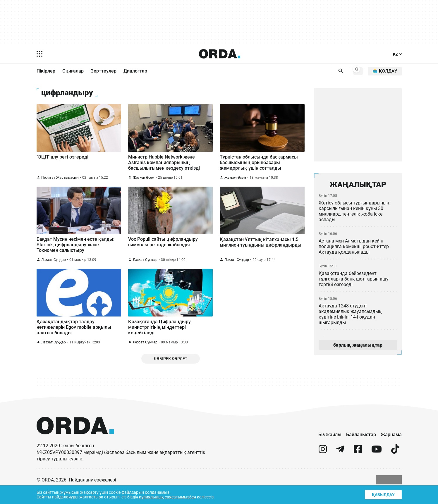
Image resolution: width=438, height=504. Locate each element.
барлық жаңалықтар (358, 347)
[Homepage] (219, 54)
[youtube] (377, 465)
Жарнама (391, 448)
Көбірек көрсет (170, 371)
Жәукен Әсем (144, 182)
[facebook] (358, 465)
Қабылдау (383, 494)
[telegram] (340, 465)
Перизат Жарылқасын (60, 182)
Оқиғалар (73, 71)
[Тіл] (397, 54)
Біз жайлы (330, 448)
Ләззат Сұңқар (54, 268)
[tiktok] (395, 465)
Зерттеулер (103, 71)
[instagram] (323, 465)
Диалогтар (135, 71)
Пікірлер (46, 71)
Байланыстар (361, 448)
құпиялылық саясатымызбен (170, 497)
